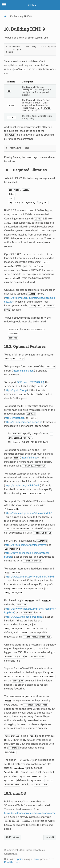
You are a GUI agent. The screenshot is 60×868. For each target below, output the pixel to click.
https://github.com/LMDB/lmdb (23, 486)
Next (50, 837)
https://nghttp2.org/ (16, 390)
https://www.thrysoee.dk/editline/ (24, 617)
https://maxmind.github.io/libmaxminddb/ (28, 513)
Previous (13, 837)
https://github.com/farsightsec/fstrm (25, 545)
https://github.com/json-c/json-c (23, 422)
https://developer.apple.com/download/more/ (30, 813)
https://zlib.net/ (29, 458)
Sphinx (20, 859)
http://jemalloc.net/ (23, 371)
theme (36, 859)
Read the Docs (12, 862)
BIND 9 (32, 5)
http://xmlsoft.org (15, 418)
